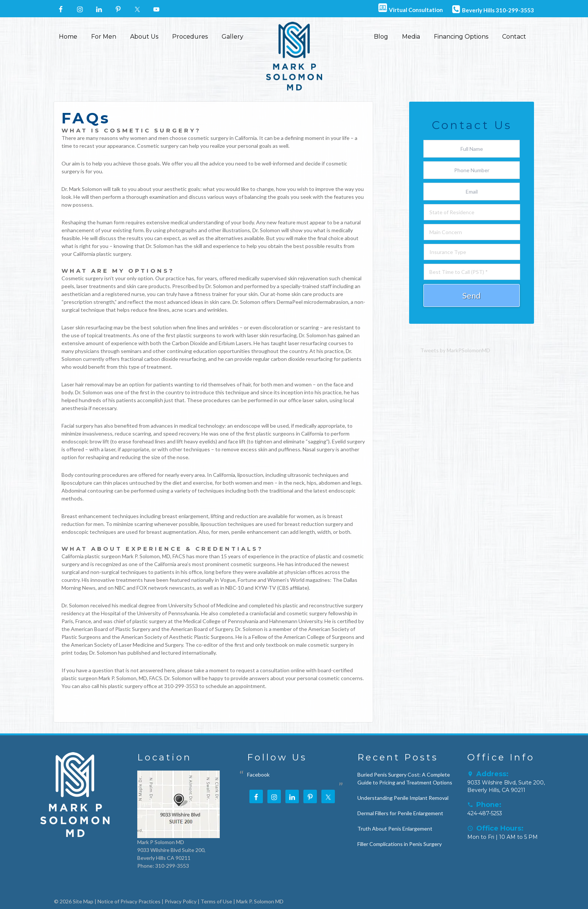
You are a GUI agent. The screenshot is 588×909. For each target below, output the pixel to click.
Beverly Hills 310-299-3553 (492, 9)
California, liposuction (238, 475)
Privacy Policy (181, 901)
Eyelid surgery (348, 441)
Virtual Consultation (410, 8)
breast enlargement (185, 516)
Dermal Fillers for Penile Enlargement (400, 813)
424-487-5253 (485, 813)
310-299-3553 (181, 686)
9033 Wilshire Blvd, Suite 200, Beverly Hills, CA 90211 (506, 786)
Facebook (258, 775)
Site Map (83, 901)
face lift (237, 441)
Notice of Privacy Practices (129, 901)
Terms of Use (216, 901)
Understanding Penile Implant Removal (403, 798)
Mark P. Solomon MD (260, 901)
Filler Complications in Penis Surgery (400, 844)
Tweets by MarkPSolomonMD (455, 350)
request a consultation (263, 670)
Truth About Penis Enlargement (395, 829)
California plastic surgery (102, 254)
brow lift (99, 441)
